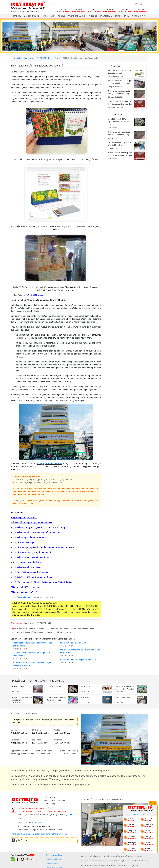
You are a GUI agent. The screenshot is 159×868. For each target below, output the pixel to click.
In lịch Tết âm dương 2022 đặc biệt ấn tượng (31, 557)
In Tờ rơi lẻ (86, 686)
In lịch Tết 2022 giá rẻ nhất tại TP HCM (28, 537)
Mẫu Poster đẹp (87, 866)
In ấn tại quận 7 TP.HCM (35, 58)
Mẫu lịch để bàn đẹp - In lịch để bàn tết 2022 (31, 523)
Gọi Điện (135, 814)
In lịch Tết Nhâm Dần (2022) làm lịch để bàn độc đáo (35, 532)
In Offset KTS (106, 16)
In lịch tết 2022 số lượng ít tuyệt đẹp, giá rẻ (31, 552)
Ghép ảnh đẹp (86, 861)
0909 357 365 (65, 492)
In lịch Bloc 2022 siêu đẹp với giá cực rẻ (29, 572)
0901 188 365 (38, 495)
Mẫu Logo (119, 856)
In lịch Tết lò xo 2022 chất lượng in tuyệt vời (31, 577)
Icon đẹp (113, 861)
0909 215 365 (54, 489)
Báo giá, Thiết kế (32, 16)
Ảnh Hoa (139, 856)
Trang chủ (17, 16)
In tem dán (85, 697)
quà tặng (50, 632)
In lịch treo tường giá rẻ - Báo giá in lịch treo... (56, 699)
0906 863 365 (82, 489)
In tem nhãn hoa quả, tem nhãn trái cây (22, 699)
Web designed (16, 855)
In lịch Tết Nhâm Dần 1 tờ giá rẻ (25, 567)
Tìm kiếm (138, 4)
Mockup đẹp (106, 861)
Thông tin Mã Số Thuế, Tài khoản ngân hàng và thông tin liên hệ (39, 834)
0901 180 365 (38, 492)
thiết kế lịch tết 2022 (72, 629)
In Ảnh (45, 16)
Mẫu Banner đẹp (97, 866)
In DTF (118, 16)
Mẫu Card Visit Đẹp (142, 861)
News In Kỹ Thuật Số (102, 856)
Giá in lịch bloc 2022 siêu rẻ (24, 592)
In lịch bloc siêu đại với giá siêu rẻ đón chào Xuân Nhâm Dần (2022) (42, 582)
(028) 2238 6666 (30, 500)
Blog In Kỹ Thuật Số (88, 856)
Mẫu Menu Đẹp (108, 866)
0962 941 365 (26, 489)
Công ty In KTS (139, 16)
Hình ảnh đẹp (127, 856)
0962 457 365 (52, 492)
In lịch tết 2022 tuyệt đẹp (22, 542)
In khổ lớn (93, 16)
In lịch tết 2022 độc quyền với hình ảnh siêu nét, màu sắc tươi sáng (42, 547)
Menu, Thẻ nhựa (58, 16)
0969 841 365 (24, 492)
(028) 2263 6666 (63, 500)
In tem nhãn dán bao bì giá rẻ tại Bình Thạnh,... (125, 688)
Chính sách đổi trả (54, 864)
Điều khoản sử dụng (54, 855)
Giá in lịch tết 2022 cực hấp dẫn (25, 587)
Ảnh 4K (134, 856)
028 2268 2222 (39, 822)
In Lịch (51, 58)
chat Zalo (145, 814)
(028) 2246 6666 (79, 500)
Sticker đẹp (119, 861)
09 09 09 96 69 (80, 492)
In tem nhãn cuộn (123, 697)
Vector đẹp (112, 856)
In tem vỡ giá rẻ (18, 686)
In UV (127, 16)
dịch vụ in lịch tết (90, 629)
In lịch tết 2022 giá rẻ (33, 295)
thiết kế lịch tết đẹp (64, 632)
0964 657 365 (40, 489)
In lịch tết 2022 (17, 632)
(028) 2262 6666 (46, 500)
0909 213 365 (24, 495)
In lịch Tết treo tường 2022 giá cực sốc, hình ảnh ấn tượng (38, 528)
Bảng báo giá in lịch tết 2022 (24, 518)
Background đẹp (96, 861)
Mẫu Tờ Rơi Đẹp (119, 866)
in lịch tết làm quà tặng (35, 632)
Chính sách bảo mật (54, 859)
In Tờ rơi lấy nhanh (54, 686)
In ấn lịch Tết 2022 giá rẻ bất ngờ (26, 562)
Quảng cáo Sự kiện (77, 16)
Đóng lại (153, 803)
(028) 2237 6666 (26, 503)
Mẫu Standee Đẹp (129, 861)
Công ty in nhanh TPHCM (50, 464)
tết (61, 629)
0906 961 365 (68, 489)
